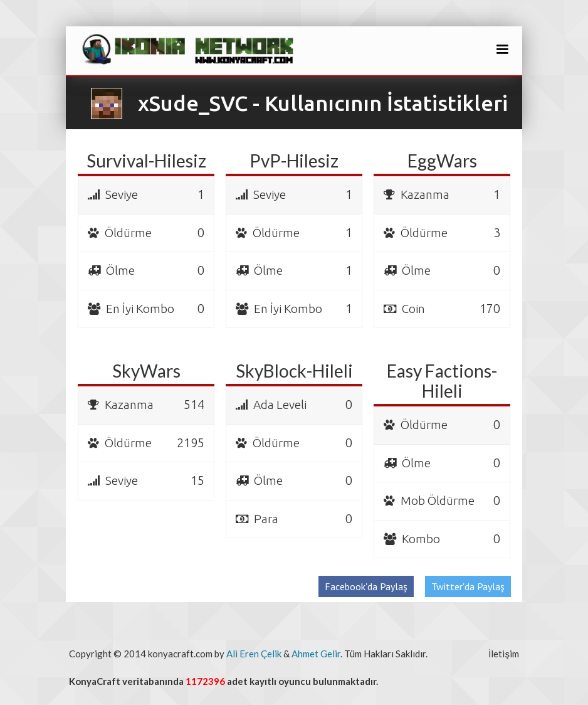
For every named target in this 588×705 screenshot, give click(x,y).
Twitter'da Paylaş (468, 586)
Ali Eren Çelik (254, 654)
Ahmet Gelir (316, 654)
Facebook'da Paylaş (366, 586)
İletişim (504, 654)
